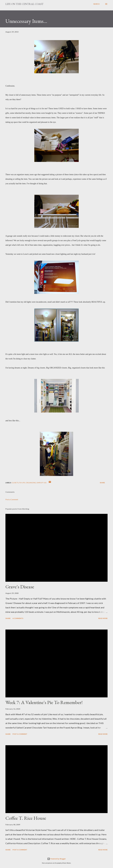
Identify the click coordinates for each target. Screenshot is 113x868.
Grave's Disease (20, 587)
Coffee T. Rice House (26, 818)
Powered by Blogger (56, 859)
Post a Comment (12, 499)
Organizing (31, 483)
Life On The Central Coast (24, 4)
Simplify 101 (42, 483)
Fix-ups (22, 483)
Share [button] (102, 483)
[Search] (96, 4)
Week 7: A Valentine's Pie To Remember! (44, 702)
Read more (103, 618)
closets (15, 483)
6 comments (18, 618)
